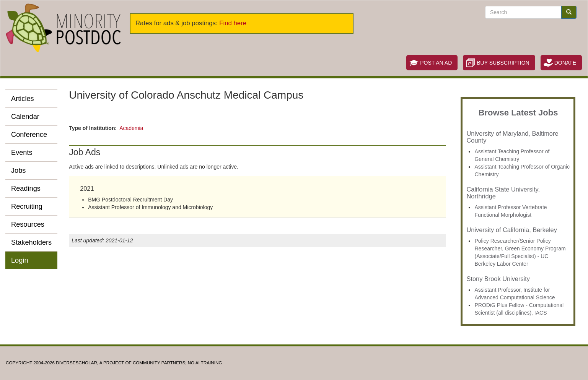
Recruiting (27, 206)
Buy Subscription (503, 63)
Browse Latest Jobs (518, 113)
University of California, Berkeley (511, 230)
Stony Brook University (498, 279)
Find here (233, 23)
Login (20, 260)
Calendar (25, 117)
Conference (29, 135)
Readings (26, 188)
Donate (565, 63)
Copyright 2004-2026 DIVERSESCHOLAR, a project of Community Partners (95, 363)
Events (22, 153)
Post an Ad (436, 63)
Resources (28, 224)
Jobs (18, 171)
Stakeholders (31, 242)
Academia (131, 128)
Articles (23, 99)
